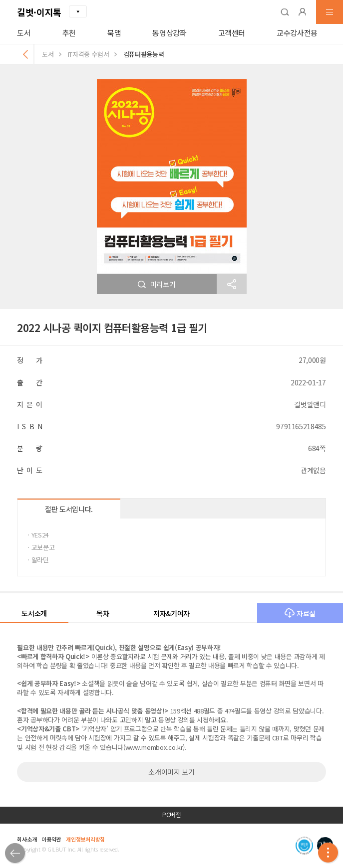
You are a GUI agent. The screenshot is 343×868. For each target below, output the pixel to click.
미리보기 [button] (157, 284)
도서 (24, 33)
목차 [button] (103, 613)
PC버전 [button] (171, 815)
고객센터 (232, 33)
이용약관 (51, 839)
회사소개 (27, 839)
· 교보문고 (41, 547)
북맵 (114, 33)
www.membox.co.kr (154, 747)
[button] (285, 12)
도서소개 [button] (34, 613)
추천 (69, 33)
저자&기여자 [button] (171, 613)
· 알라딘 (38, 560)
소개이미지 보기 (171, 772)
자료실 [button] (300, 613)
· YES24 (38, 535)
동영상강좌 (169, 33)
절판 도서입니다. (69, 509)
